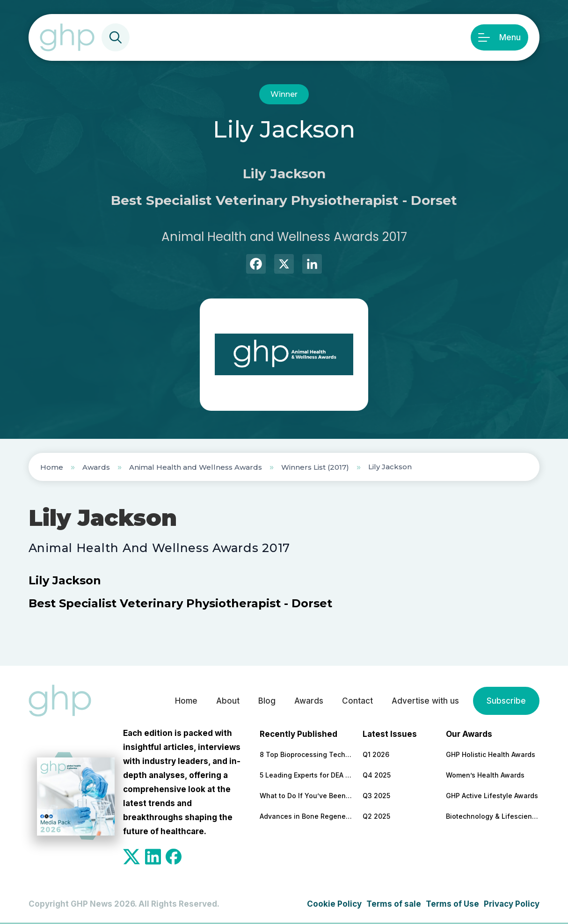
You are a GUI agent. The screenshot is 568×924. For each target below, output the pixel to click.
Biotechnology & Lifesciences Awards (493, 816)
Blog (267, 701)
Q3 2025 (376, 796)
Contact (357, 701)
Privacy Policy (512, 904)
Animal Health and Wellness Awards (196, 467)
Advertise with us (425, 701)
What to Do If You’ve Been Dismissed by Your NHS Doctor (306, 796)
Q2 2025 (376, 816)
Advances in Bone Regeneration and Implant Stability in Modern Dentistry (306, 816)
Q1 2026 (376, 754)
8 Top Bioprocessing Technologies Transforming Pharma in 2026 (306, 754)
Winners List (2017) (315, 467)
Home (52, 467)
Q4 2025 (377, 775)
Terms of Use (452, 904)
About (228, 701)
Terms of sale (394, 904)
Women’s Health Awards (485, 775)
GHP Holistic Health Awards (491, 754)
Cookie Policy (334, 904)
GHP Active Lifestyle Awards (492, 796)
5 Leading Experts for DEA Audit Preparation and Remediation (306, 775)
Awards (96, 467)
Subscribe (506, 701)
